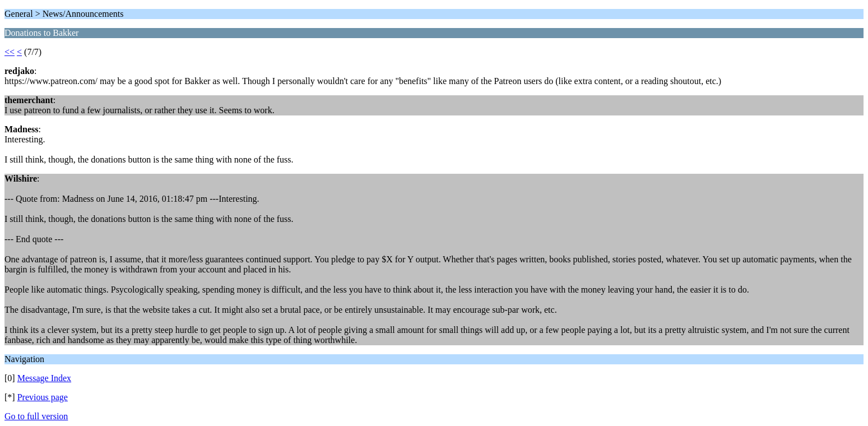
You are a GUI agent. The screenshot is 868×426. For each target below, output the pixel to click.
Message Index (44, 378)
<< (10, 52)
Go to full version (36, 416)
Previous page (43, 397)
